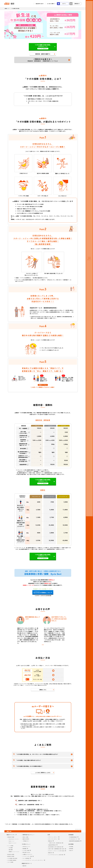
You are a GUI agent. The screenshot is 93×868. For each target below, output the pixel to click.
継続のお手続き (26, 839)
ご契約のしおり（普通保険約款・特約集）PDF (30, 805)
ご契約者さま (77, 4)
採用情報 (71, 849)
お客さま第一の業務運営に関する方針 (56, 849)
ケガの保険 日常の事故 (12, 858)
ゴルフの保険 (10, 862)
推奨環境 (25, 849)
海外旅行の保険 (11, 854)
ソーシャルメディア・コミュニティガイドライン (33, 860)
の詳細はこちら (42, 593)
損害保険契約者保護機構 (74, 841)
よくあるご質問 (50, 4)
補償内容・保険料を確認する (43, 54)
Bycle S (13, 843)
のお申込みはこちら (43, 47)
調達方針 (50, 853)
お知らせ (71, 851)
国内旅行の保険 (11, 856)
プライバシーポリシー (53, 837)
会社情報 (71, 847)
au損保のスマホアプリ (27, 854)
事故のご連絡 (25, 837)
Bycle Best (14, 839)
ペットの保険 (10, 846)
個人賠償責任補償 (23, 452)
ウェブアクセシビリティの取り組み (56, 855)
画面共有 (25, 866)
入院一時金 (23, 432)
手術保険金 (23, 441)
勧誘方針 (50, 841)
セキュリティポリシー (53, 839)
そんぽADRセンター (74, 839)
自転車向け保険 (11, 837)
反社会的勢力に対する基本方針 (55, 847)
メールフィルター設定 (27, 856)
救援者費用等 (23, 465)
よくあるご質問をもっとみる (43, 772)
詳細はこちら (43, 690)
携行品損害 (23, 461)
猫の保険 (11, 850)
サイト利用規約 (26, 858)
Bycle (12, 841)
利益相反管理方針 (52, 845)
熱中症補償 (23, 449)
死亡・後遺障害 (23, 428)
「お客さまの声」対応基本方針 (55, 843)
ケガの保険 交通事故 (12, 860)
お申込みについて (26, 847)
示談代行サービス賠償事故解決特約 (23, 457)
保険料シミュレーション (14, 852)
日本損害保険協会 (73, 837)
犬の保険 (11, 848)
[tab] (43, 645)
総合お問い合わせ (40, 4)
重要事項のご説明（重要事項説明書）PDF (29, 800)
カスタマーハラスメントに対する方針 (56, 851)
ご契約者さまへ (26, 841)
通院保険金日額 (23, 445)
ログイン (64, 4)
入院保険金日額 (23, 436)
